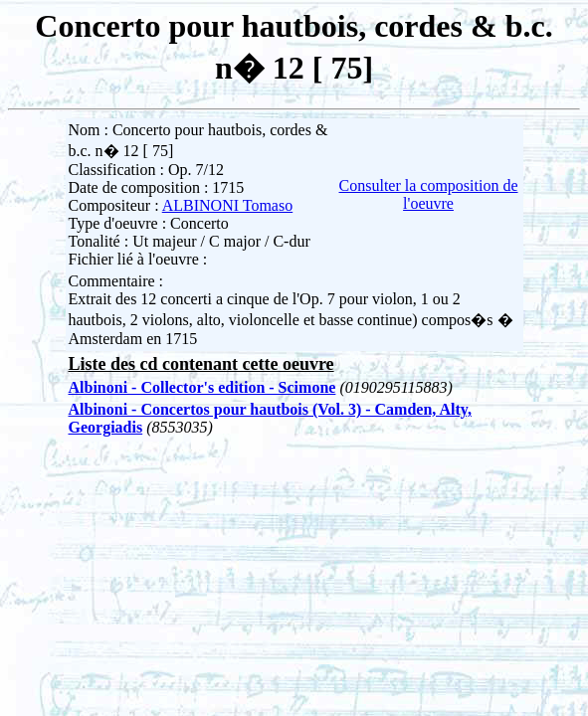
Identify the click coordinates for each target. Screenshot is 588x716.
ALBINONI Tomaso (227, 205)
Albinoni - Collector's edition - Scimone (202, 387)
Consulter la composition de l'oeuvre (429, 194)
